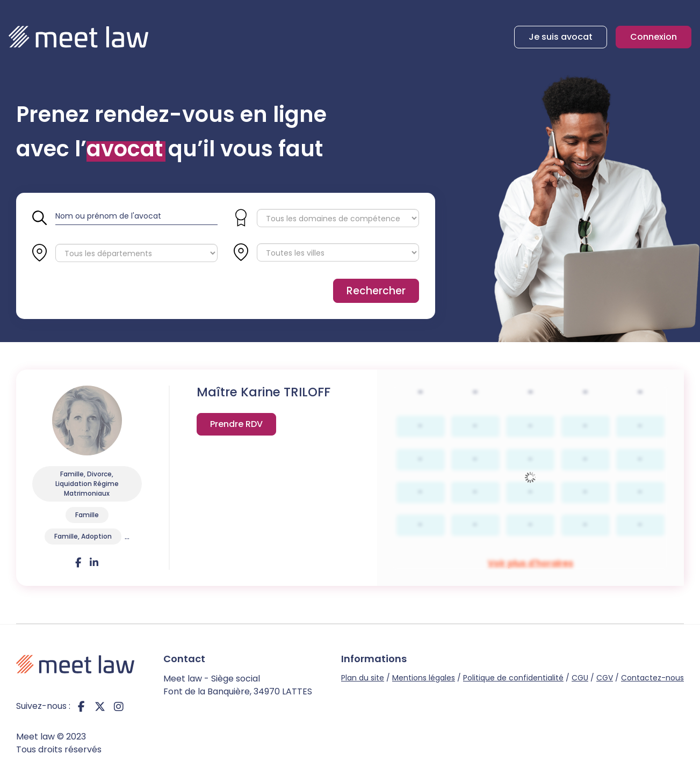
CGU (580, 678)
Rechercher (376, 291)
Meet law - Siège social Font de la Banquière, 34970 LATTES (238, 685)
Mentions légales (424, 678)
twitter (100, 706)
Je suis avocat (561, 37)
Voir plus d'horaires (236, 426)
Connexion (654, 37)
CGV (605, 678)
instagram (119, 706)
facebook (81, 706)
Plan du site (363, 678)
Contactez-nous (652, 678)
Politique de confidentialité (513, 678)
